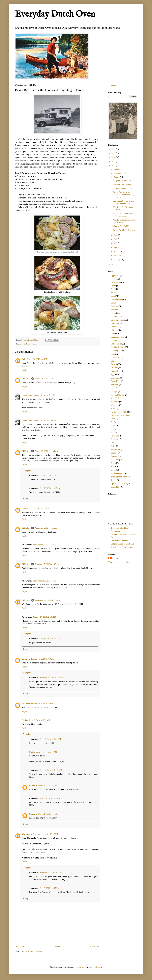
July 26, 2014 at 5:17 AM (50, 488)
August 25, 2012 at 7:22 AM (45, 395)
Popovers (115, 429)
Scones (114, 453)
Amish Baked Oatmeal (122, 184)
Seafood (114, 456)
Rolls (113, 446)
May (116, 243)
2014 (114, 157)
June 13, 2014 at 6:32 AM (39, 720)
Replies (28, 471)
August (117, 177)
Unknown (26, 659)
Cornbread (115, 357)
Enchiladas (115, 378)
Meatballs (115, 402)
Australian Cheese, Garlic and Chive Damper (124, 202)
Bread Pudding (117, 299)
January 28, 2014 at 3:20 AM (52, 639)
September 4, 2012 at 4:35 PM (45, 545)
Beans (113, 286)
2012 (114, 165)
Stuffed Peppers (117, 473)
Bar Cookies (116, 282)
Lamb (113, 388)
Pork (113, 432)
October (117, 169)
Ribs (113, 443)
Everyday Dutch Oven (55, 14)
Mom (113, 409)
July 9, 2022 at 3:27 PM (50, 888)
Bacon (113, 279)
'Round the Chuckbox (120, 528)
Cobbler (114, 340)
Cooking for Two (118, 347)
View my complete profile (119, 562)
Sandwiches (116, 449)
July (116, 235)
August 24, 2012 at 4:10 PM (38, 359)
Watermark (27, 834)
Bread (113, 296)
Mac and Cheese (117, 395)
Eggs (113, 375)
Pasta (113, 419)
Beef (113, 289)
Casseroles (115, 323)
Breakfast (115, 306)
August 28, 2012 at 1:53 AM (46, 528)
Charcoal (114, 327)
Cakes (113, 313)
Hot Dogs (115, 385)
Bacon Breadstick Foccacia (124, 230)
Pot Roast (115, 436)
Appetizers (115, 276)
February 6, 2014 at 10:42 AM (43, 659)
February (118, 255)
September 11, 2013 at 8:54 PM (46, 581)
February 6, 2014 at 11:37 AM (43, 704)
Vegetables (115, 487)
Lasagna (114, 392)
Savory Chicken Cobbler (123, 188)
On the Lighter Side (119, 412)
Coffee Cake (116, 344)
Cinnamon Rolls (117, 337)
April (116, 247)
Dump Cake (116, 371)
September (118, 173)
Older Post (95, 947)
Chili (113, 334)
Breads (114, 303)
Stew (113, 466)
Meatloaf (114, 405)
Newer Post (20, 947)
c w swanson (27, 395)
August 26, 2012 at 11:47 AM (47, 451)
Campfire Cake (117, 316)
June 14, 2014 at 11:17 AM (51, 770)
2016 (114, 149)
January (117, 260)
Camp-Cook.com (118, 531)
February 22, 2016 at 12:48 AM (53, 873)
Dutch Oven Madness (119, 541)
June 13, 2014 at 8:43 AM (51, 739)
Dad (112, 361)
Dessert (114, 364)
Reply (24, 370)
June (116, 239)
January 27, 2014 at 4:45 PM (44, 617)
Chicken (114, 330)
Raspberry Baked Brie (122, 180)
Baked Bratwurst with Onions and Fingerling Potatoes (123, 195)
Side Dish (115, 460)
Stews (113, 470)
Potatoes (34, 344)
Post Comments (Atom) (36, 951)
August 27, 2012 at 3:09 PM (38, 509)
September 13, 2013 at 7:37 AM (48, 600)
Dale (24, 359)
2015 (114, 153)
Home (58, 947)
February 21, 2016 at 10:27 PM (45, 834)
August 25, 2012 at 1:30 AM (46, 379)
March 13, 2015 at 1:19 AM (51, 798)
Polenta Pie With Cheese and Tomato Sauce (125, 215)
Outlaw (25, 720)
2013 (114, 161)
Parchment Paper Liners (120, 415)
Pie (112, 422)
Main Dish (26, 344)
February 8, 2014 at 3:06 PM (52, 678)
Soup (113, 463)
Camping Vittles (117, 320)
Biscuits (114, 293)
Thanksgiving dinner (119, 477)
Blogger (98, 967)
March (117, 251)
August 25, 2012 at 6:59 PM (45, 420)
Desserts (114, 368)
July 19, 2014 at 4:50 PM (50, 476)
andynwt (81, 967)
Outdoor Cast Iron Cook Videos (124, 544)
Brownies (115, 310)
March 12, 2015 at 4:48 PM (49, 786)
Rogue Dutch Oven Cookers (122, 547)
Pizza (113, 426)
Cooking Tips (116, 351)
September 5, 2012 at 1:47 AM (47, 564)
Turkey (114, 480)
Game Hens (116, 381)
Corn (113, 354)
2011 (114, 265)
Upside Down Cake (119, 484)
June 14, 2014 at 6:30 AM (47, 752)
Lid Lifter (26, 379)
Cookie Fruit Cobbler (122, 226)
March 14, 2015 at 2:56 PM (49, 814)
